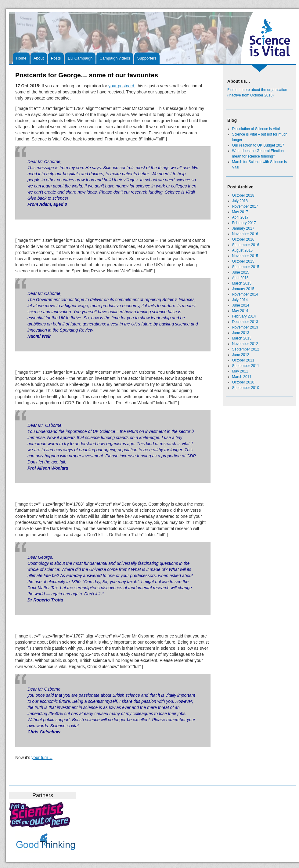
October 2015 (243, 261)
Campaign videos (115, 58)
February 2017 (244, 223)
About (39, 58)
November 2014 (245, 294)
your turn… (42, 757)
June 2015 (241, 272)
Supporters (147, 58)
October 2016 (243, 239)
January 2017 (243, 228)
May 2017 (240, 212)
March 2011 (242, 377)
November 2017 (245, 206)
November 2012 (245, 344)
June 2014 (241, 305)
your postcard (121, 86)
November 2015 (245, 256)
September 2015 (246, 267)
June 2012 (241, 355)
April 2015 (240, 278)
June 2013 (241, 333)
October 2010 (243, 382)
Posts (56, 58)
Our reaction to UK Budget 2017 (258, 145)
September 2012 (246, 349)
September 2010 (246, 388)
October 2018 (243, 195)
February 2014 (244, 316)
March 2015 (242, 283)
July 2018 (240, 201)
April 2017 (240, 217)
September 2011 (246, 366)
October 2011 (243, 360)
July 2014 (240, 300)
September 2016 (246, 245)
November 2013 (245, 327)
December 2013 (245, 322)
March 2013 (242, 338)
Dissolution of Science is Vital (256, 129)
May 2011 (240, 371)
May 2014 (240, 311)
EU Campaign (80, 58)
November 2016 (245, 234)
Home (21, 58)
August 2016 (242, 250)
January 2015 (243, 289)
